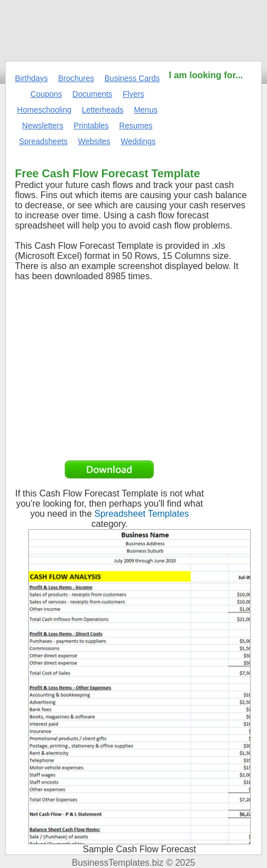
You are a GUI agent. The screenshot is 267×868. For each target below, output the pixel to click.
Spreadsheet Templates (142, 514)
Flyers (133, 94)
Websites (94, 141)
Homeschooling (44, 110)
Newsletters (43, 126)
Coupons (46, 94)
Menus (146, 110)
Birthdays (31, 78)
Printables (91, 126)
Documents (93, 94)
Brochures (76, 78)
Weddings (138, 141)
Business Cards (132, 78)
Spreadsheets (43, 141)
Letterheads (103, 110)
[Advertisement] (206, 117)
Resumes (136, 126)
